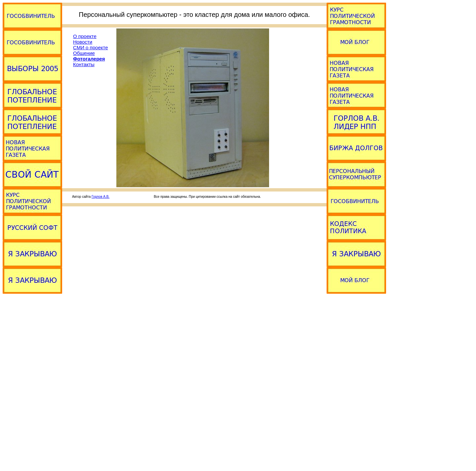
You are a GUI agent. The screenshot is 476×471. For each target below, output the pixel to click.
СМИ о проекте (91, 47)
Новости (83, 42)
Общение (84, 53)
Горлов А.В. (100, 197)
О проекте (85, 36)
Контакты (84, 64)
